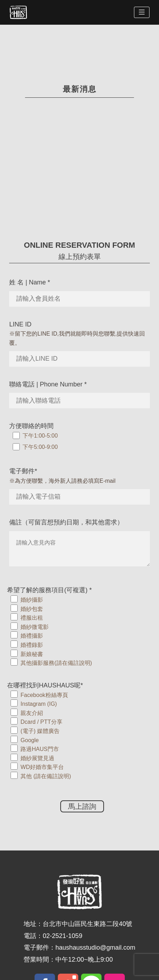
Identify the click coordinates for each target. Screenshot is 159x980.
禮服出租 (32, 618)
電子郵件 (23, 471)
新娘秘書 (32, 654)
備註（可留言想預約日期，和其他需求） (66, 522)
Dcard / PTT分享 (41, 722)
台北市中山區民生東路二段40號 (87, 924)
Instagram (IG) (39, 704)
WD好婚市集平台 (42, 767)
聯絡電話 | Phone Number (48, 384)
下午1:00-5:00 (40, 436)
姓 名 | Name (30, 282)
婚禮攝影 (32, 636)
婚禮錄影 (32, 645)
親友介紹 (32, 713)
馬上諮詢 (82, 806)
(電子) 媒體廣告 (40, 731)
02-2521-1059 (62, 936)
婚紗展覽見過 (37, 758)
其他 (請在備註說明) (46, 776)
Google (30, 740)
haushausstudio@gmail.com (95, 948)
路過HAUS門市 (39, 749)
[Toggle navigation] (142, 12)
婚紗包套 (32, 609)
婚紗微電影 (35, 627)
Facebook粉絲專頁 (44, 695)
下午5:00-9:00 (40, 447)
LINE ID (20, 324)
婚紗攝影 (32, 600)
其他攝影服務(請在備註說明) (56, 663)
